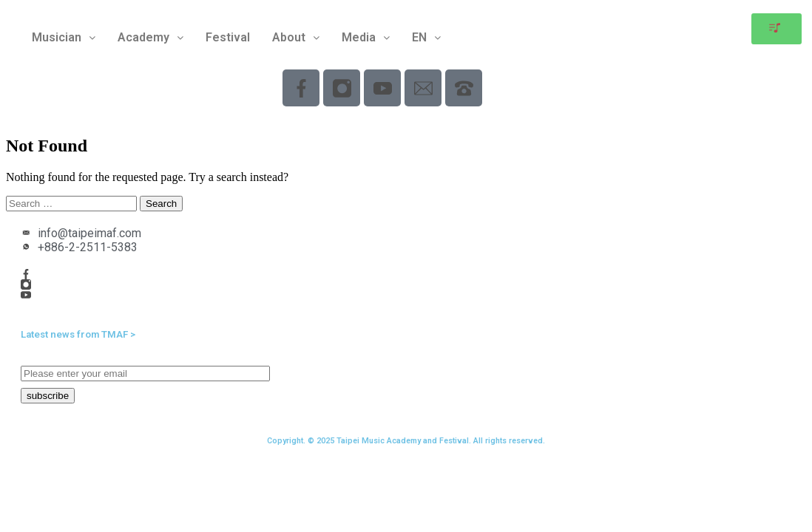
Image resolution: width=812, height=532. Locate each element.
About (296, 37)
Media (366, 37)
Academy (150, 37)
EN (426, 37)
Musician (64, 37)
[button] (64, 38)
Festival (228, 37)
